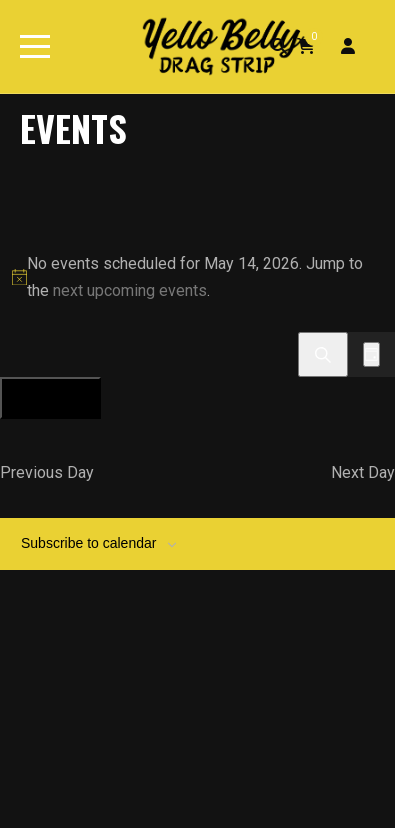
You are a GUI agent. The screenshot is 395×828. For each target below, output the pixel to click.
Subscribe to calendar (88, 543)
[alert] (197, 277)
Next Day (363, 472)
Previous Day (47, 472)
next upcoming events (130, 290)
